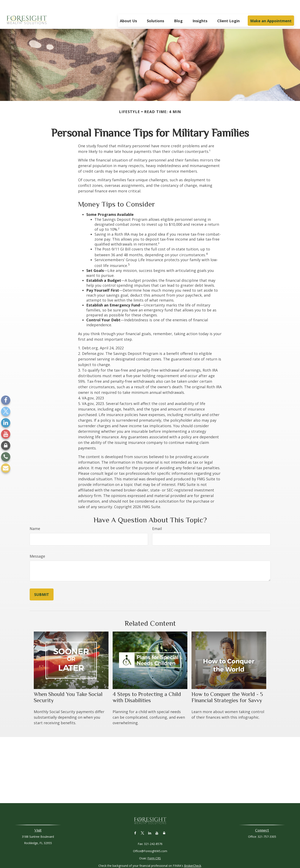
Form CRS (154, 846)
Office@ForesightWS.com (150, 839)
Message (37, 544)
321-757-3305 (267, 824)
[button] (128, 8)
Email (157, 516)
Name (35, 516)
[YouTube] (6, 434)
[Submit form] (42, 582)
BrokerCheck (193, 853)
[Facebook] (6, 400)
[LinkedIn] (6, 423)
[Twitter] (6, 411)
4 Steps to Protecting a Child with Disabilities (147, 685)
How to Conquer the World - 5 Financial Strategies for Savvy (227, 685)
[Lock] (6, 445)
